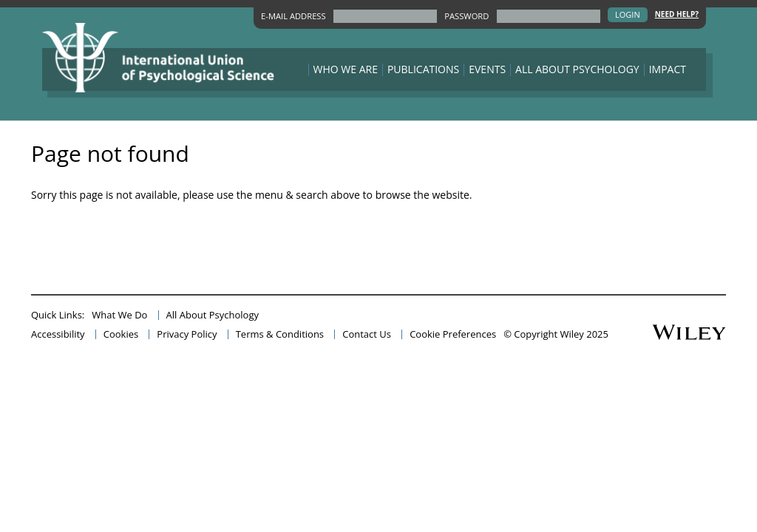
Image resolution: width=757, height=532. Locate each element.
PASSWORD (466, 16)
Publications (423, 70)
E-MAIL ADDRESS (293, 16)
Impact (668, 70)
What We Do (119, 315)
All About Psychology (577, 70)
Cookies (121, 334)
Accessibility (58, 334)
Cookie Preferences (453, 334)
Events (487, 70)
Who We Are (346, 70)
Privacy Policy (187, 334)
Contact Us (367, 334)
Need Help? (677, 14)
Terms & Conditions (280, 334)
